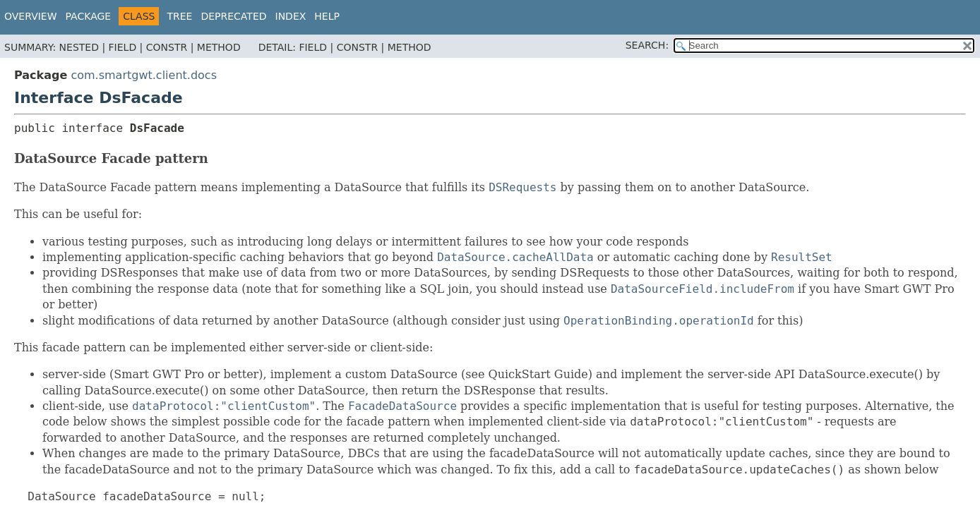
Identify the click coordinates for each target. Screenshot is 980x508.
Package (89, 16)
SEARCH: (647, 45)
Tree (179, 16)
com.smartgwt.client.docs (144, 75)
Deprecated (233, 16)
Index (291, 16)
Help (327, 16)
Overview (31, 16)
